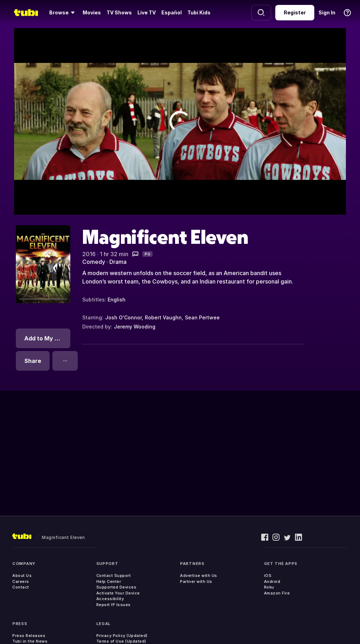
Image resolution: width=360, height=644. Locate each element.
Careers (21, 581)
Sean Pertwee (202, 317)
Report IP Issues (114, 605)
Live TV (147, 12)
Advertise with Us (199, 575)
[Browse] (63, 13)
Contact (21, 587)
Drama (118, 262)
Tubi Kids (199, 12)
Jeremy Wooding (135, 327)
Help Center (109, 581)
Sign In (327, 12)
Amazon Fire (277, 593)
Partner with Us (196, 581)
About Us (22, 575)
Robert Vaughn (163, 317)
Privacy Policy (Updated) (122, 636)
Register (295, 12)
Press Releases (29, 636)
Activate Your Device (118, 593)
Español (172, 12)
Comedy (94, 262)
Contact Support (114, 575)
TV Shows (119, 12)
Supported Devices (117, 587)
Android (272, 581)
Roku (269, 587)
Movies (92, 12)
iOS (268, 575)
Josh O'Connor (123, 317)
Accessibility (110, 599)
